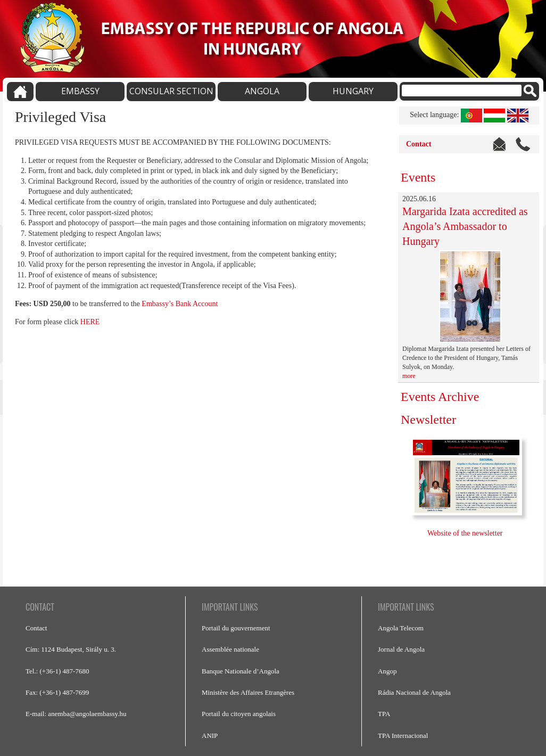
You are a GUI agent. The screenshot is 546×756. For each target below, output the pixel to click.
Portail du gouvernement (236, 628)
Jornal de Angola (401, 649)
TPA (384, 714)
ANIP (210, 736)
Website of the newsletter (466, 533)
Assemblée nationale (230, 649)
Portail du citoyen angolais (239, 714)
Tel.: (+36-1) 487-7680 (57, 671)
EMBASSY (80, 91)
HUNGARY (353, 91)
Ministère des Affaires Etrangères (248, 692)
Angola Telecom (401, 628)
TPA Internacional (403, 736)
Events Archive (440, 397)
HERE (90, 322)
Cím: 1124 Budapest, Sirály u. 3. (71, 649)
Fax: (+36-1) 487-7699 (57, 692)
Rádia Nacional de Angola (414, 692)
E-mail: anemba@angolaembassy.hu (76, 714)
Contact (419, 144)
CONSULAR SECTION (171, 91)
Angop (387, 671)
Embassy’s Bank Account (180, 304)
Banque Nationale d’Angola (241, 671)
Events (418, 177)
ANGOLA (262, 91)
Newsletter (428, 420)
